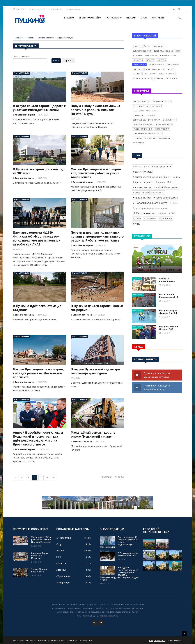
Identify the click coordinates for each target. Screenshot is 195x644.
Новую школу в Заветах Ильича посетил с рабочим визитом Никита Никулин (96, 110)
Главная (69, 18)
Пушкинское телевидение (157, 375)
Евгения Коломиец (25, 178)
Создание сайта (157, 640)
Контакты (158, 18)
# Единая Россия (142, 187)
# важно (137, 172)
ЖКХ (178, 51)
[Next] (54, 478)
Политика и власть (155, 69)
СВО (145, 74)
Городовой (157, 106)
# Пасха (174, 203)
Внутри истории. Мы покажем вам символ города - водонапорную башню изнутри (119, 542)
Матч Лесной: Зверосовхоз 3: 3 (169, 296)
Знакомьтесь (169, 120)
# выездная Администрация (147, 177)
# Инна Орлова (141, 192)
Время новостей (90, 18)
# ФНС (137, 224)
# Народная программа (166, 198)
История (150, 60)
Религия (137, 74)
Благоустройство (141, 46)
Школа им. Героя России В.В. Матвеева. (40, 556)
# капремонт (158, 192)
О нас (144, 18)
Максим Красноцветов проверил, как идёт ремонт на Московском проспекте (38, 373)
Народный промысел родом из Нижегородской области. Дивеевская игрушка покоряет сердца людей (119, 574)
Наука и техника (156, 65)
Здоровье (137, 55)
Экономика (171, 78)
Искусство (138, 60)
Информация (151, 55)
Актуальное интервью (160, 102)
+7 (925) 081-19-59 (55, 9)
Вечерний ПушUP (141, 106)
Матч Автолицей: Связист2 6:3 (169, 328)
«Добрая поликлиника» (167, 280)
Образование (173, 65)
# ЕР (156, 187)
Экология (158, 78)
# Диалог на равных (143, 182)
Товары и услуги (167, 74)
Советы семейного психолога (147, 134)
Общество (138, 69)
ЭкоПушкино (139, 143)
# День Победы (172, 177)
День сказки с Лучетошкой (146, 111)
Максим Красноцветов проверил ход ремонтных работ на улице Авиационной (96, 173)
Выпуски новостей (142, 51)
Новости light (162, 129)
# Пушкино (141, 213)
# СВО (172, 213)
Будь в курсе (159, 46)
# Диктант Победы (166, 182)
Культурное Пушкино (143, 124)
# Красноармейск (142, 198)
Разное (170, 69)
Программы (113, 18)
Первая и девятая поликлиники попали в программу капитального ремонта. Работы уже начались (97, 236)
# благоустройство (162, 167)
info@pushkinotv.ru (75, 9)
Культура (161, 60)
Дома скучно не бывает (144, 115)
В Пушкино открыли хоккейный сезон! (128, 554)
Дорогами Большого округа (146, 120)
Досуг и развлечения (164, 51)
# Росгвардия (159, 213)
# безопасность (141, 167)
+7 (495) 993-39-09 (37, 9)
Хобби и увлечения (142, 78)
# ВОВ (148, 172)
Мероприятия (139, 65)
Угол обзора (164, 138)
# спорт (137, 218)
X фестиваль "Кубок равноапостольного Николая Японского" (41, 540)
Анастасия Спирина (25, 115)
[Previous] (15, 478)
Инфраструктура (21, 73)
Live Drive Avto (140, 102)
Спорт (153, 74)
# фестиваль (166, 218)
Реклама (131, 18)
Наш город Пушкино (143, 129)
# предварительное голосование (150, 208)
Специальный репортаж (144, 138)
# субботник (150, 218)
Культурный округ (165, 124)
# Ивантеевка (170, 187)
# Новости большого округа (150, 203)
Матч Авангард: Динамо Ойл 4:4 (168, 312)
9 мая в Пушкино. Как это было (40, 570)
